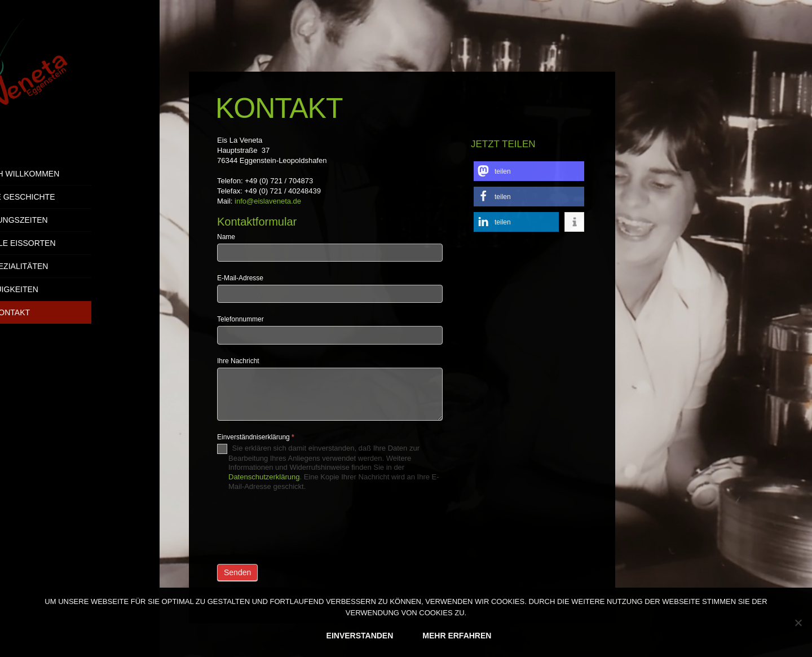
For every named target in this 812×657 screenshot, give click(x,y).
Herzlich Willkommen (80, 174)
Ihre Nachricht (238, 361)
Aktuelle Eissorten (80, 243)
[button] (529, 171)
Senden (237, 572)
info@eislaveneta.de (268, 201)
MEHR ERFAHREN (457, 636)
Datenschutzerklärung (264, 477)
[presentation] (303, 525)
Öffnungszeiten (80, 220)
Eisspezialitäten (80, 266)
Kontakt (80, 312)
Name (226, 237)
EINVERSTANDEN (360, 636)
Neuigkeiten (80, 289)
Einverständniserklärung (256, 437)
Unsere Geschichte (80, 197)
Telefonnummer (240, 319)
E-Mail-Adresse (240, 278)
